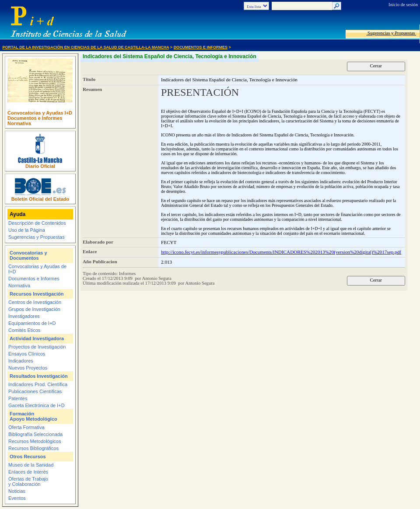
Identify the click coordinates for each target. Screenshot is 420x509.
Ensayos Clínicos (27, 354)
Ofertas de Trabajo (28, 479)
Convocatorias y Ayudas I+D (40, 113)
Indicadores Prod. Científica (38, 384)
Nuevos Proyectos (28, 368)
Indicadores (21, 361)
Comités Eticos (24, 330)
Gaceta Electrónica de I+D (37, 405)
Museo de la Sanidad (31, 465)
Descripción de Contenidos (37, 223)
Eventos (17, 498)
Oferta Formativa (26, 427)
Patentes (18, 398)
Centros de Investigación (35, 302)
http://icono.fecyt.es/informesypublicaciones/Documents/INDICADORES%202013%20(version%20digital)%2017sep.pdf (281, 252)
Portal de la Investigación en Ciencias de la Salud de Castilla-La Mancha (86, 47)
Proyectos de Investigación (37, 347)
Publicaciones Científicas (35, 391)
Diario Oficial (40, 166)
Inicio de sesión (403, 5)
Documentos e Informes (201, 47)
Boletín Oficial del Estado (40, 199)
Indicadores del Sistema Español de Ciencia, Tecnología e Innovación (170, 56)
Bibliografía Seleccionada (35, 434)
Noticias (17, 491)
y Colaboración (24, 484)
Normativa (19, 123)
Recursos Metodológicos (35, 441)
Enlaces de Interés (28, 472)
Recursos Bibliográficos (33, 448)
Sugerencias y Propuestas (391, 33)
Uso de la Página (27, 230)
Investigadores (24, 316)
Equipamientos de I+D (32, 323)
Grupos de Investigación (34, 309)
